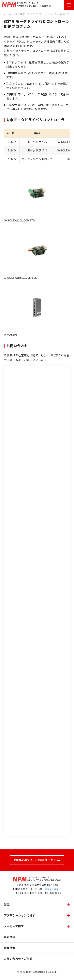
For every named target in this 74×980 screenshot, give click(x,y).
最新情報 (10, 937)
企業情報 (10, 948)
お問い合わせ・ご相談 (18, 959)
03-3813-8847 (28, 893)
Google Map (52, 889)
